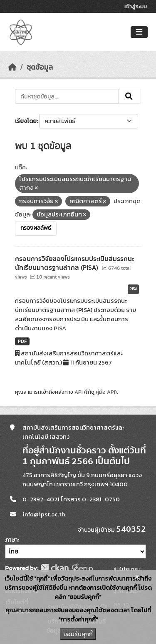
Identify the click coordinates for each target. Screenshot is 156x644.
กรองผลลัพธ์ (36, 228)
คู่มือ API (105, 392)
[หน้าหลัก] (12, 67)
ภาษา (11, 540)
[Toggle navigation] (139, 32)
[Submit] (130, 96)
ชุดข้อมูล (40, 67)
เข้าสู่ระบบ (136, 6)
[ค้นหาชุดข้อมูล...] (67, 96)
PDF (22, 341)
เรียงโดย (26, 121)
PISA (133, 289)
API (79, 392)
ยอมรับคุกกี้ (78, 634)
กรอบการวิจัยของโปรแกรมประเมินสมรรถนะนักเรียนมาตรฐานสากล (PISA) (74, 263)
